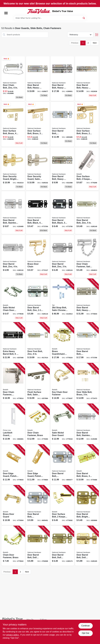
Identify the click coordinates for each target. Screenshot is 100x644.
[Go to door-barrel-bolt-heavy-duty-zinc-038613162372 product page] (62, 169)
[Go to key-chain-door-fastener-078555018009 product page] (62, 383)
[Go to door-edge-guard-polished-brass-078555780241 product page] (13, 464)
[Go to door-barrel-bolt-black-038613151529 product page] (62, 213)
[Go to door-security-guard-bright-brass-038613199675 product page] (13, 169)
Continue (85, 626)
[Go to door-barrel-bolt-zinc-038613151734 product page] (87, 213)
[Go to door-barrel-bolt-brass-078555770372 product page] (87, 464)
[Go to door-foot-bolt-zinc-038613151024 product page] (38, 342)
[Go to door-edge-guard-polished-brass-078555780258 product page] (38, 464)
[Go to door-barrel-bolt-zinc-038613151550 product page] (62, 256)
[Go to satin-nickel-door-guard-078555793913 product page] (62, 424)
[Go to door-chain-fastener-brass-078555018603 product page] (38, 424)
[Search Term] (50, 18)
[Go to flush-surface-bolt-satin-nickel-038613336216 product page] (38, 383)
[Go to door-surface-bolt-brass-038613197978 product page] (38, 124)
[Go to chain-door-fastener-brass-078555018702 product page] (13, 546)
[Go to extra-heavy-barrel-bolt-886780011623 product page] (13, 342)
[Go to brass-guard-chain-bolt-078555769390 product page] (62, 342)
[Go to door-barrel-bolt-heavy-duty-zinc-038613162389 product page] (87, 79)
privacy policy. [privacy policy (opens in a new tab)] (13, 635)
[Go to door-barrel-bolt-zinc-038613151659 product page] (13, 256)
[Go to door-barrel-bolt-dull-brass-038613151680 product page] (38, 546)
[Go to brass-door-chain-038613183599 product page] (38, 256)
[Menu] (6, 13)
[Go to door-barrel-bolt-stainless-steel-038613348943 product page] (13, 213)
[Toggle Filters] (97, 35)
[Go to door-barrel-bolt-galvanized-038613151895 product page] (62, 124)
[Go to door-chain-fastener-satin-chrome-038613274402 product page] (87, 256)
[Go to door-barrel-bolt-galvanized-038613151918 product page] (87, 342)
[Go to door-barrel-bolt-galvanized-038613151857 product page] (38, 505)
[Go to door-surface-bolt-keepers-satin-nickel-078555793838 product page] (87, 169)
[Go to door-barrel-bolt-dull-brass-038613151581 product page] (62, 546)
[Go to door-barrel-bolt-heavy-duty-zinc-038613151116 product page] (62, 79)
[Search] (84, 18)
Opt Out (85, 633)
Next (95, 43)
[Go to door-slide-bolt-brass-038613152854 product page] (87, 383)
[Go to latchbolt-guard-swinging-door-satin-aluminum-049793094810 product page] (13, 424)
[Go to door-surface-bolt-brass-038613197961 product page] (87, 124)
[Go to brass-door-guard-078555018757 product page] (13, 505)
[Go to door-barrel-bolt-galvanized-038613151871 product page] (62, 464)
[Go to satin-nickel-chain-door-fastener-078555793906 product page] (13, 300)
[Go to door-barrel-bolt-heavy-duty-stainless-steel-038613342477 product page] (87, 300)
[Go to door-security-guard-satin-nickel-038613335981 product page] (38, 169)
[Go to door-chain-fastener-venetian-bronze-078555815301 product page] (13, 383)
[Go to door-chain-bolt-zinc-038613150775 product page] (13, 79)
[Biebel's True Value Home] (39, 11)
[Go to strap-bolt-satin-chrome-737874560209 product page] (62, 300)
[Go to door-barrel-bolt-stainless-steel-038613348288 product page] (87, 424)
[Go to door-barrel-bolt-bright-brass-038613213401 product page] (87, 505)
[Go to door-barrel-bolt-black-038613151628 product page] (38, 213)
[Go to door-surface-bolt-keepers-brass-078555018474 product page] (62, 505)
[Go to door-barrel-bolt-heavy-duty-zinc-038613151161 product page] (38, 79)
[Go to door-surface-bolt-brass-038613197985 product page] (13, 124)
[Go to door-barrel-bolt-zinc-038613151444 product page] (38, 300)
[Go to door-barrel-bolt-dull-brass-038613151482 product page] (87, 546)
